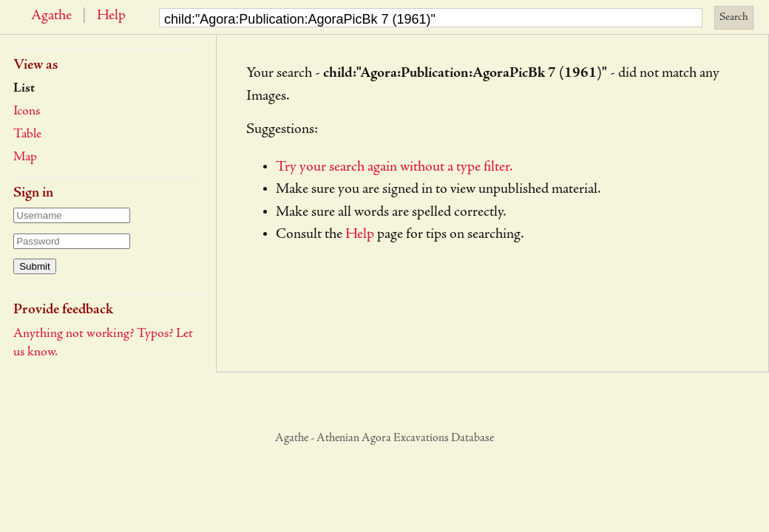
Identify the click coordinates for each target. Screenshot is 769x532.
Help (111, 16)
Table (27, 134)
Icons (27, 112)
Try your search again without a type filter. (394, 167)
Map (25, 157)
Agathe (51, 16)
